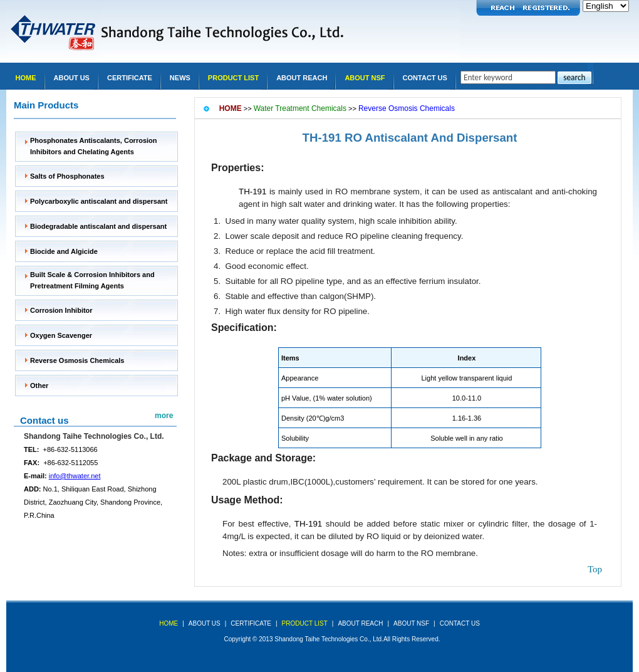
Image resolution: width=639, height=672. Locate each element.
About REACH (302, 78)
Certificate (130, 78)
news (180, 78)
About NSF (365, 78)
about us (205, 623)
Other (39, 386)
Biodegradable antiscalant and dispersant (98, 226)
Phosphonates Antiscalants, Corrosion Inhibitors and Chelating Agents (94, 146)
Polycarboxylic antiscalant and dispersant (99, 201)
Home (26, 78)
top (595, 569)
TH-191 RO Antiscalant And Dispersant (410, 138)
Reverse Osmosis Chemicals (77, 360)
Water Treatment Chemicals (300, 108)
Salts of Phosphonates (67, 176)
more (164, 416)
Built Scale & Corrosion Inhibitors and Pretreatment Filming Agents (92, 280)
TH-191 (252, 192)
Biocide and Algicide (64, 251)
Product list (233, 78)
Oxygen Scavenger (61, 335)
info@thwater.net (75, 476)
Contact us (44, 420)
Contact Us (425, 78)
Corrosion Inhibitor (61, 310)
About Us (72, 78)
